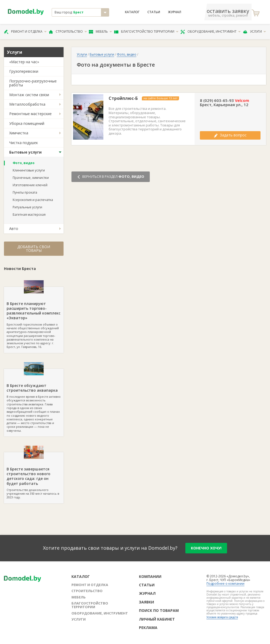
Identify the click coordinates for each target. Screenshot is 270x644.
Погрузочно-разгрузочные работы (33, 83)
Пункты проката (25, 192)
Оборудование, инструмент (211, 32)
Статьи (154, 12)
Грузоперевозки (24, 71)
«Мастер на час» (24, 62)
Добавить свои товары (34, 249)
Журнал (175, 12)
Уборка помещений (27, 123)
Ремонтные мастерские (30, 114)
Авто (14, 228)
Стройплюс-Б (123, 98)
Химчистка (19, 133)
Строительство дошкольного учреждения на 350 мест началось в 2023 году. (34, 476)
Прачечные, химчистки (31, 178)
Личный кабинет (157, 619)
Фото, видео (24, 163)
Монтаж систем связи (29, 95)
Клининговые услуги (29, 170)
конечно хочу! (206, 548)
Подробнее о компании (225, 584)
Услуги (254, 32)
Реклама (148, 628)
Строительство (68, 32)
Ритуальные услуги (27, 207)
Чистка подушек (24, 143)
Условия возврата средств (222, 617)
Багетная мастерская (29, 215)
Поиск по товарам (159, 610)
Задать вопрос (230, 135)
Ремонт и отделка (25, 32)
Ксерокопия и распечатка (33, 200)
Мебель (100, 32)
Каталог (132, 12)
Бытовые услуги (25, 152)
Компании (150, 576)
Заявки (146, 602)
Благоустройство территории (146, 32)
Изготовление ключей (30, 185)
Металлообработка (27, 104)
